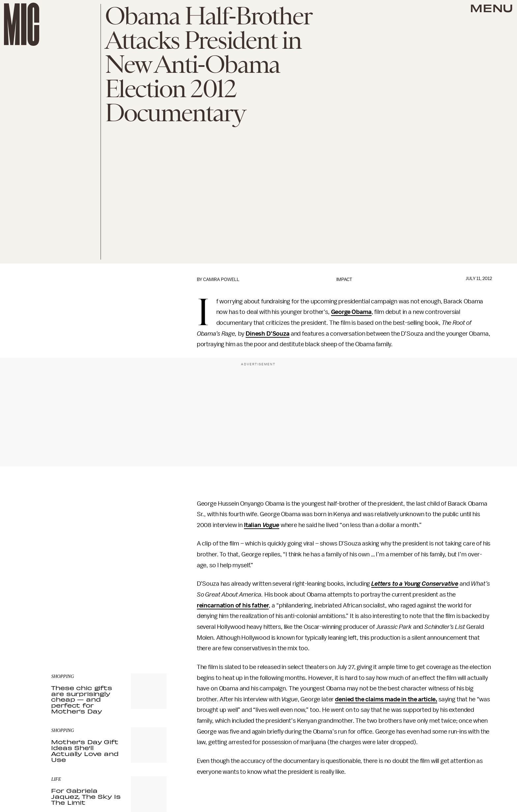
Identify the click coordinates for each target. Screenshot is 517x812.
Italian (253, 525)
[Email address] (109, 591)
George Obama (351, 312)
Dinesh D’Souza (268, 334)
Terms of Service (143, 620)
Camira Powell (221, 280)
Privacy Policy (65, 623)
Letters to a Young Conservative (415, 584)
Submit (150, 610)
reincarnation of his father (233, 605)
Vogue (271, 525)
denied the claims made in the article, (386, 699)
